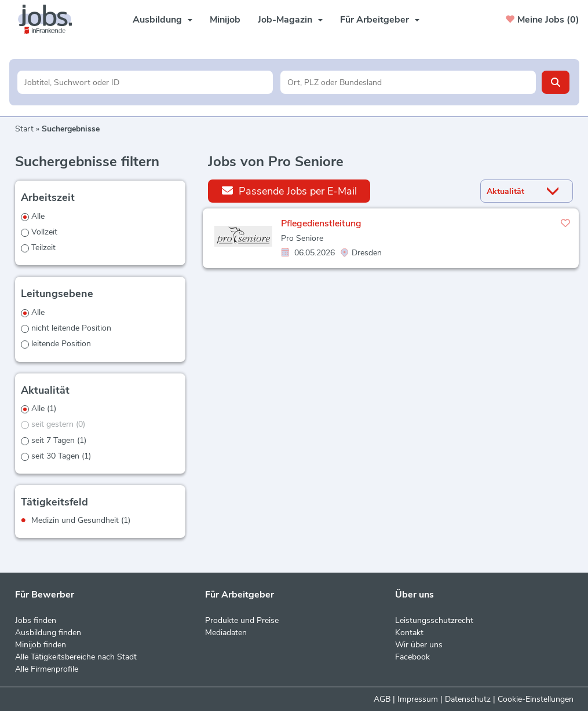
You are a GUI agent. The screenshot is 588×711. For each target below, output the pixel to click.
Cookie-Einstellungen (536, 699)
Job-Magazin (290, 20)
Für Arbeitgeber (380, 20)
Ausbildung (162, 20)
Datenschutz (468, 699)
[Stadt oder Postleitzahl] (408, 82)
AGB (382, 699)
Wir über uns (419, 645)
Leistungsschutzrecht (434, 620)
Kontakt (409, 633)
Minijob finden (41, 645)
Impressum (418, 699)
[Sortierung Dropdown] (555, 191)
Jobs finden (36, 620)
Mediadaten (226, 633)
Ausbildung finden (48, 633)
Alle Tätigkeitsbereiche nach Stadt (76, 657)
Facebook (412, 657)
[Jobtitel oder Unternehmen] (145, 82)
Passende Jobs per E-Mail (289, 191)
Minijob (225, 20)
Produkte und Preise (242, 620)
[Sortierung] (512, 191)
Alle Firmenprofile (47, 669)
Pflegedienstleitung (321, 223)
